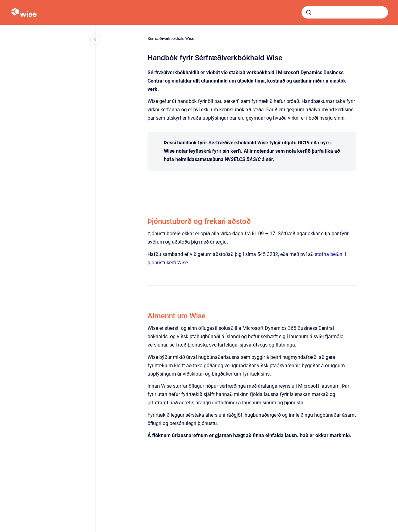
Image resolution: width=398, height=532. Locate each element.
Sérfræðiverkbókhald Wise (171, 38)
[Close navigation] (95, 40)
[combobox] (345, 12)
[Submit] (309, 12)
